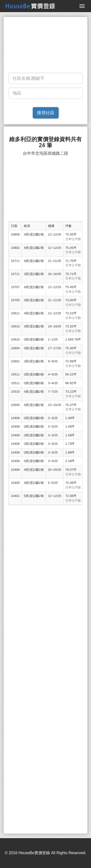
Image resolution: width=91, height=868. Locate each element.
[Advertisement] (45, 46)
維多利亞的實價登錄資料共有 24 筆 (45, 142)
